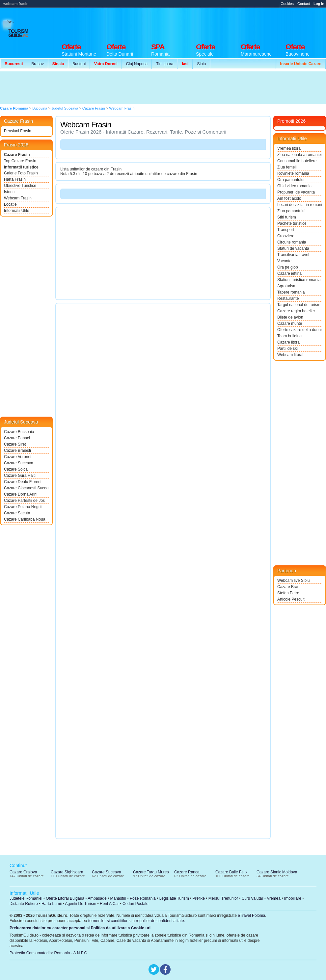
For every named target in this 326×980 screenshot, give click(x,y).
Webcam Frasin (18, 198)
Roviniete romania (293, 173)
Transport (286, 230)
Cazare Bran (288, 587)
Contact (304, 4)
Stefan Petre (288, 593)
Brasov (37, 64)
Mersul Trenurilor (223, 898)
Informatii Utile (17, 211)
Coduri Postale (136, 904)
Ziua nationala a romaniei (299, 155)
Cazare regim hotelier (296, 311)
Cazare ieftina (289, 273)
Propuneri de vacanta (296, 192)
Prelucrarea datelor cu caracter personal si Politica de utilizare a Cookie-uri (80, 928)
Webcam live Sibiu (293, 580)
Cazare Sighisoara (67, 872)
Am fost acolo (289, 198)
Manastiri (118, 898)
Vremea (274, 898)
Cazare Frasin (17, 155)
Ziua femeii (287, 167)
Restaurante (288, 298)
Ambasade (97, 898)
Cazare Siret (15, 444)
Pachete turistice (292, 223)
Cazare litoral (289, 342)
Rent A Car (109, 904)
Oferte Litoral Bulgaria (65, 898)
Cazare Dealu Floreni (23, 482)
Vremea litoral (289, 148)
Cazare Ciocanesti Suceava (26, 488)
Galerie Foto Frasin (21, 173)
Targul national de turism (299, 305)
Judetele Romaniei (26, 898)
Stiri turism (287, 217)
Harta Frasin (15, 179)
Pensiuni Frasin (18, 131)
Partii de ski (287, 348)
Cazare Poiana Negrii (23, 507)
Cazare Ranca (187, 872)
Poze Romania (143, 898)
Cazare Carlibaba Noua (25, 519)
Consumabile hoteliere (297, 161)
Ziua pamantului (291, 211)
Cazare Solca (16, 469)
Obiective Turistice (20, 186)
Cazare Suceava (19, 463)
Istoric (9, 192)
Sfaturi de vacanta (293, 248)
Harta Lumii (52, 904)
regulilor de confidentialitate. (161, 921)
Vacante (284, 261)
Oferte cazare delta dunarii (300, 330)
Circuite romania (292, 242)
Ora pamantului (291, 180)
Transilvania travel (293, 255)
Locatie (10, 204)
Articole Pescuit (291, 599)
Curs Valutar (253, 898)
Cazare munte (290, 323)
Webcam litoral (290, 355)
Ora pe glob (288, 267)
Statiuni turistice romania (299, 280)
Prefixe (199, 898)
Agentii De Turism (81, 904)
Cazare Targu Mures (151, 872)
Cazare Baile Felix (231, 872)
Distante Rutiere (24, 904)
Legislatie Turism (174, 898)
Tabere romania (291, 292)
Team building (289, 336)
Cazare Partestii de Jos (24, 501)
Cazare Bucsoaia (19, 432)
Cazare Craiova (23, 872)
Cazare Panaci (17, 438)
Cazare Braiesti (17, 451)
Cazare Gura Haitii (20, 476)
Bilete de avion (290, 317)
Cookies (287, 4)
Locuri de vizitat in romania (300, 205)
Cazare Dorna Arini (21, 494)
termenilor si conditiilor (108, 921)
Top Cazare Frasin (20, 161)
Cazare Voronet (18, 457)
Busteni (79, 64)
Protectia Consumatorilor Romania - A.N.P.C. (49, 953)
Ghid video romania (294, 186)
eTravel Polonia (251, 916)
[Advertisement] (121, 88)
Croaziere (286, 236)
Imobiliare (293, 898)
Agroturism (287, 286)
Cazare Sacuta (17, 513)
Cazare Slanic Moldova (277, 872)
